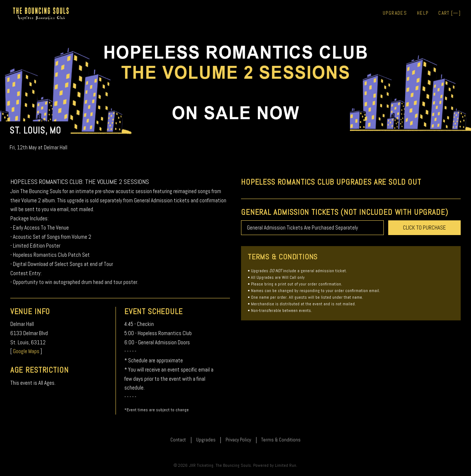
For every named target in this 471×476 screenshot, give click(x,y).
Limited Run (286, 465)
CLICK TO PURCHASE (424, 228)
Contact (178, 440)
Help (423, 13)
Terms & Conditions (281, 440)
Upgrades (395, 13)
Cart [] (449, 13)
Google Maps (26, 351)
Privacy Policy (238, 440)
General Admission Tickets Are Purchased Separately (302, 228)
